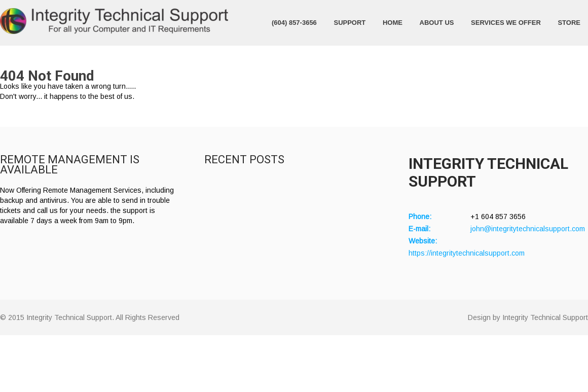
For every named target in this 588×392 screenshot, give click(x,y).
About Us (437, 23)
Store (569, 23)
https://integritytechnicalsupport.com (467, 253)
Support (350, 23)
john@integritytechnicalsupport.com (528, 229)
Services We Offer (506, 23)
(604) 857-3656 (294, 23)
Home (393, 23)
